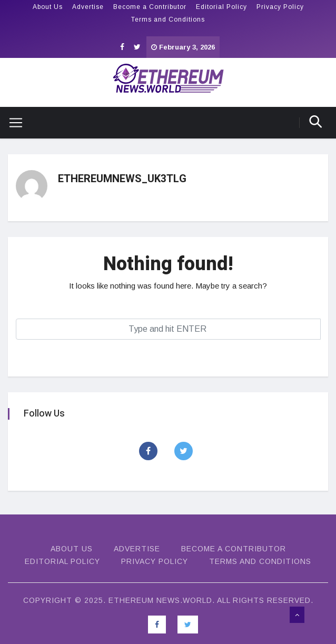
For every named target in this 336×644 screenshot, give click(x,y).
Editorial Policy (221, 7)
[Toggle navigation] (12, 123)
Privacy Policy (280, 7)
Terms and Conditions (168, 19)
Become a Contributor (150, 7)
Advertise (88, 7)
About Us (48, 7)
